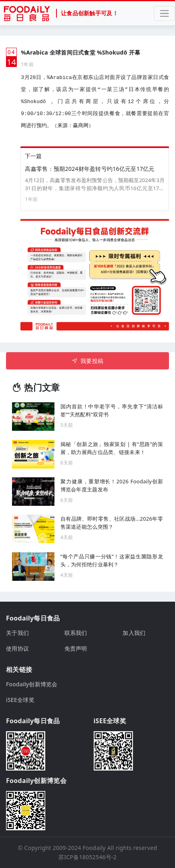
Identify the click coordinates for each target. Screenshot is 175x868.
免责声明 (76, 648)
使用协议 (17, 648)
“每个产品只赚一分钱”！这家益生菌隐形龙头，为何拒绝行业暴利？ (112, 560)
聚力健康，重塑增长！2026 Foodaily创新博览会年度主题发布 (112, 485)
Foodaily (94, 848)
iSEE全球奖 (20, 700)
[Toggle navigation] (164, 13)
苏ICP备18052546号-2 (87, 857)
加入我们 (134, 633)
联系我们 (76, 633)
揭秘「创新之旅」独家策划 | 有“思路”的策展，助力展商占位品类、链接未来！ (112, 448)
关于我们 (17, 633)
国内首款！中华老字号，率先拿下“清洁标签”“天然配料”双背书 (112, 410)
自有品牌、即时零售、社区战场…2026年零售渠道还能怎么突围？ (112, 523)
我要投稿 (87, 361)
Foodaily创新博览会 (32, 684)
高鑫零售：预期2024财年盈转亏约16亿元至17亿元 (90, 169)
